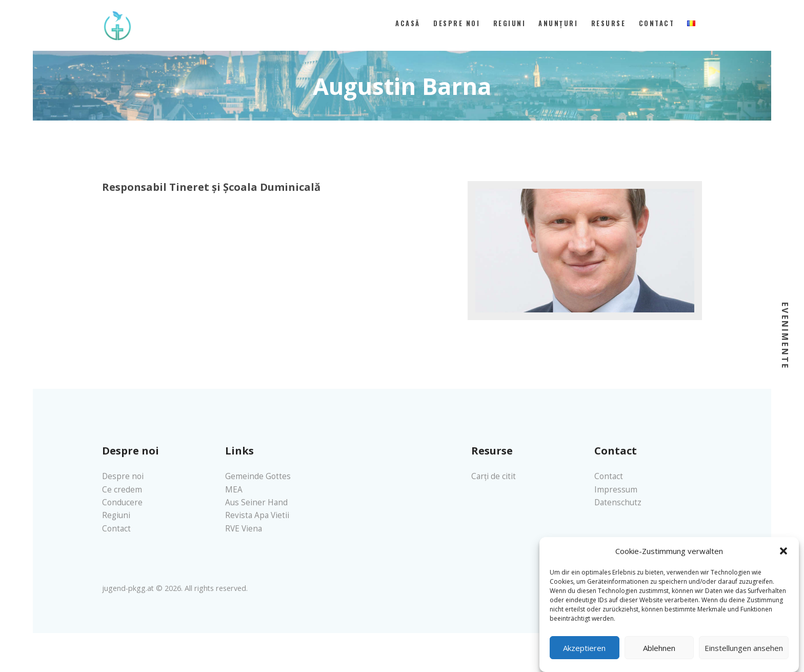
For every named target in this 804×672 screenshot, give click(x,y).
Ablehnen (659, 655)
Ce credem (122, 490)
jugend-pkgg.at (128, 588)
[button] (783, 558)
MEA (234, 490)
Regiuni (116, 515)
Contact (116, 529)
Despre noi (123, 476)
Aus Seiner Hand (256, 502)
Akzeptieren (584, 655)
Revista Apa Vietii (257, 515)
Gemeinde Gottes (258, 476)
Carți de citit (494, 476)
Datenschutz (618, 502)
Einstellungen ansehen (744, 655)
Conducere (122, 502)
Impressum (616, 490)
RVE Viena (244, 529)
